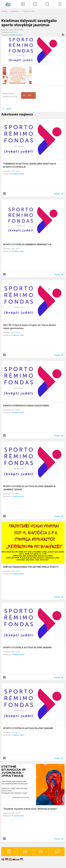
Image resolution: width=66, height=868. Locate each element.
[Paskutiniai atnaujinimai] (35, 4)
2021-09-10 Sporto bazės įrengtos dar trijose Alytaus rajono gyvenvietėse (30, 327)
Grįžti (9, 109)
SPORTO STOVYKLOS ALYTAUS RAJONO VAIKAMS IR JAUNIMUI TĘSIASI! (29, 488)
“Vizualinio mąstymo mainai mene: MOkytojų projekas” (30, 809)
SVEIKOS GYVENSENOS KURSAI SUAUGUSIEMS (26, 406)
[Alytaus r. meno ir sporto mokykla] (8, 4)
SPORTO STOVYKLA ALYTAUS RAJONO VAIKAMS (27, 648)
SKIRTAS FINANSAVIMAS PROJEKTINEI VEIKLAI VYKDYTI (31, 567)
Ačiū (27, 95)
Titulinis (4, 11)
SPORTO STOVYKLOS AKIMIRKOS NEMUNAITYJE (27, 244)
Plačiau (57, 194)
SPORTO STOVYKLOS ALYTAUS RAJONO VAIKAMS (28, 728)
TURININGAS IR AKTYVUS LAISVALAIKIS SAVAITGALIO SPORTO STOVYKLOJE (30, 165)
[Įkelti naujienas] (23, 4)
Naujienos (15, 11)
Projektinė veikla (29, 11)
